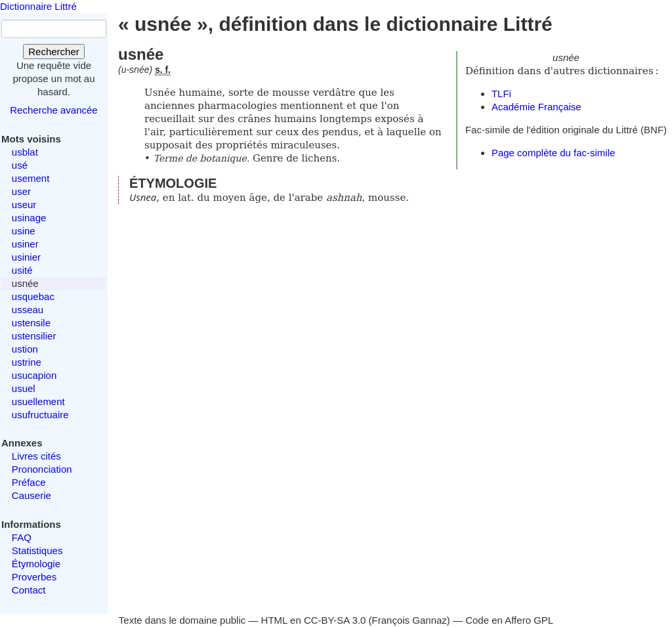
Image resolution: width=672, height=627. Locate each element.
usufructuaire (40, 415)
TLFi (501, 94)
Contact (29, 590)
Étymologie (36, 564)
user (21, 191)
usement (31, 178)
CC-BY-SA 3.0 (335, 620)
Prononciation (42, 469)
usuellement (38, 401)
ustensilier (34, 336)
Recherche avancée (53, 110)
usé (20, 165)
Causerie (31, 495)
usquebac (33, 296)
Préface (29, 482)
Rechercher (54, 52)
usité (22, 270)
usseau (28, 310)
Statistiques (37, 551)
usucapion (34, 375)
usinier (26, 257)
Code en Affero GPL (509, 620)
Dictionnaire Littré (38, 6)
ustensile (31, 323)
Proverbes (34, 577)
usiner (25, 244)
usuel (24, 388)
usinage (29, 218)
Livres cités (36, 456)
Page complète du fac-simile (553, 153)
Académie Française (536, 107)
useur (24, 205)
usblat (25, 152)
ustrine (27, 362)
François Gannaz (409, 620)
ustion (25, 349)
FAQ (22, 537)
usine (24, 231)
